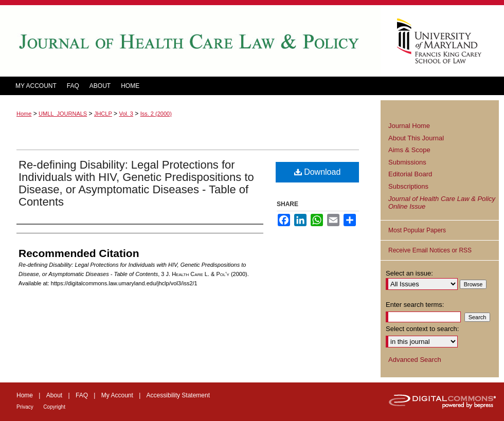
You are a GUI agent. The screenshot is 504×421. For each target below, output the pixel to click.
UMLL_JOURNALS (63, 114)
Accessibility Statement (178, 395)
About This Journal (416, 138)
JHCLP (103, 114)
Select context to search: (422, 329)
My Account (117, 395)
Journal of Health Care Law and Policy (190, 41)
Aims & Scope (409, 150)
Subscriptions (408, 186)
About (54, 395)
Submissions (407, 162)
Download (318, 172)
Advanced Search (415, 360)
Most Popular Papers (417, 230)
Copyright (54, 407)
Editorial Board (410, 174)
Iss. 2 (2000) (156, 114)
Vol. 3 (126, 114)
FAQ (82, 395)
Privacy (25, 407)
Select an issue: (409, 273)
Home (24, 114)
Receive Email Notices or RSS (430, 250)
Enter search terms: (415, 305)
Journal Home (409, 126)
